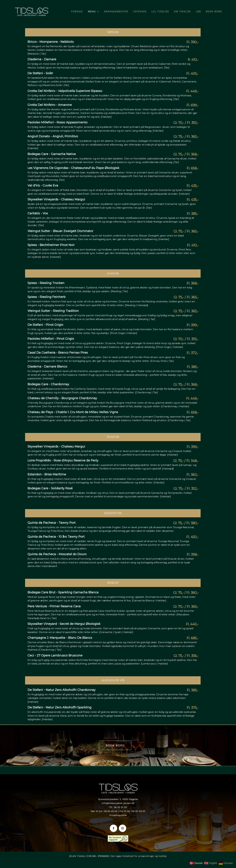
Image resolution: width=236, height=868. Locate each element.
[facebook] (113, 828)
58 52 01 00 (120, 807)
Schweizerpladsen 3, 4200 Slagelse (118, 799)
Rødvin (113, 32)
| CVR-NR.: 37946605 (97, 856)
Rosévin (113, 437)
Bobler (113, 583)
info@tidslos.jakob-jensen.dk (118, 803)
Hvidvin (113, 274)
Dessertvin (113, 513)
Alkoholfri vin (113, 680)
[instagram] (123, 828)
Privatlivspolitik (118, 815)
